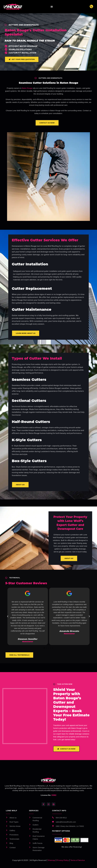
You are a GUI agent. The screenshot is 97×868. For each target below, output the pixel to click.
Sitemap (52, 860)
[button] (8, 616)
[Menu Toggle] (52, 7)
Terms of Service (78, 860)
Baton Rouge (27, 88)
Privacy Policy (63, 860)
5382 (54, 795)
